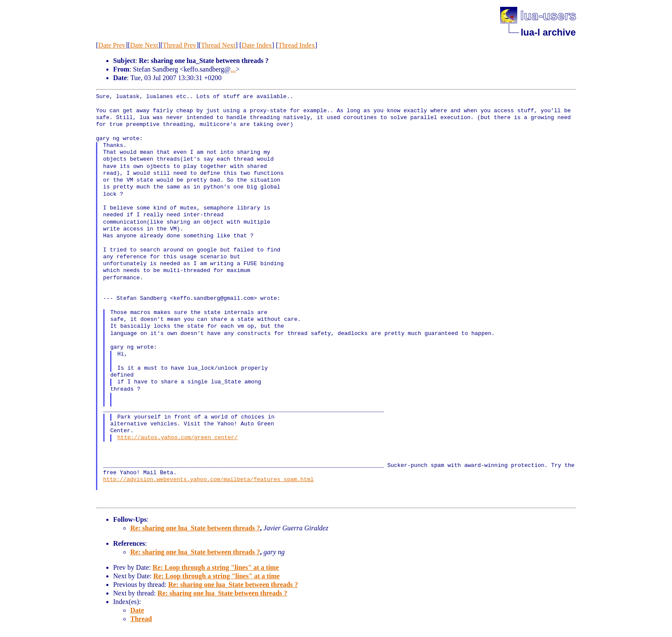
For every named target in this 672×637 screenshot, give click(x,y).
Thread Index (297, 45)
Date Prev (112, 45)
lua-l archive (548, 32)
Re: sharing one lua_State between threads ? (195, 528)
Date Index (257, 45)
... (233, 69)
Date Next (144, 45)
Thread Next (218, 45)
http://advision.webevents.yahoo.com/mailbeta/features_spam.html (208, 480)
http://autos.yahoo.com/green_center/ (178, 438)
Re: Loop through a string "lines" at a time (216, 567)
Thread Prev (179, 45)
